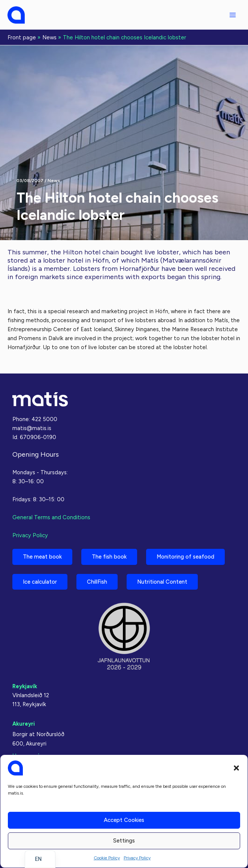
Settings (124, 841)
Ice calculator (40, 582)
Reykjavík (25, 686)
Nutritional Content (162, 582)
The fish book (109, 557)
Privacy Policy (137, 858)
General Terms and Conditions (51, 517)
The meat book (42, 557)
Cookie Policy (107, 858)
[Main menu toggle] (233, 15)
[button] (236, 768)
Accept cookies (124, 820)
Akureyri (24, 724)
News (54, 181)
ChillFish (97, 582)
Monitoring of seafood (185, 557)
